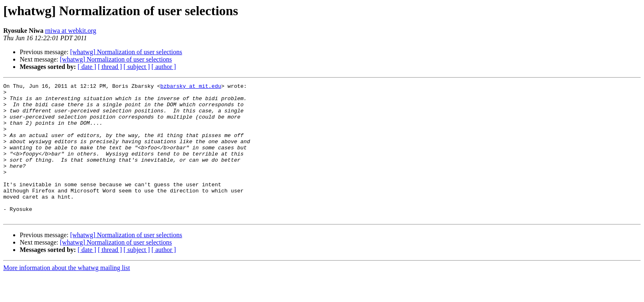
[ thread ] (110, 67)
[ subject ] (137, 67)
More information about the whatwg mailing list (67, 295)
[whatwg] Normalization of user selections (126, 52)
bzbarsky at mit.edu (191, 87)
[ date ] (87, 67)
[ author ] (164, 67)
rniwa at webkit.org (71, 31)
